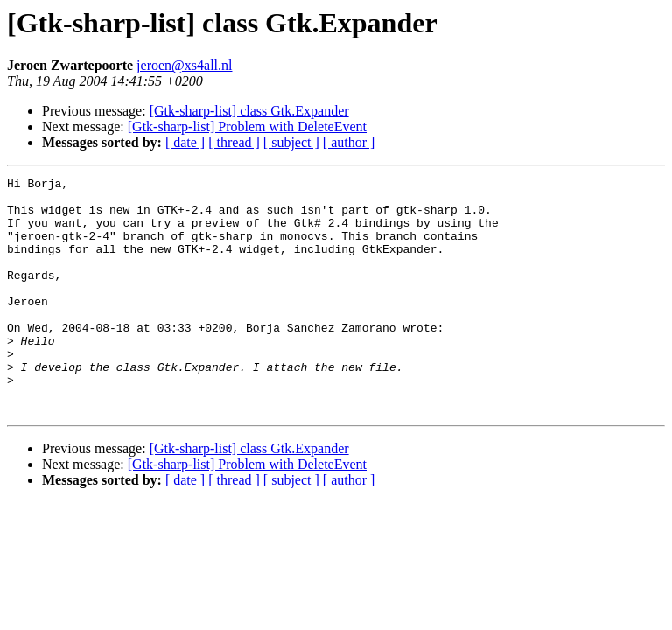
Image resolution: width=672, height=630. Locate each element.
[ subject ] (291, 142)
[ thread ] (234, 142)
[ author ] (349, 142)
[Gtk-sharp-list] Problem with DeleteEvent (247, 126)
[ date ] (185, 142)
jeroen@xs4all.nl (184, 65)
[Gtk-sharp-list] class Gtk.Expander (249, 111)
